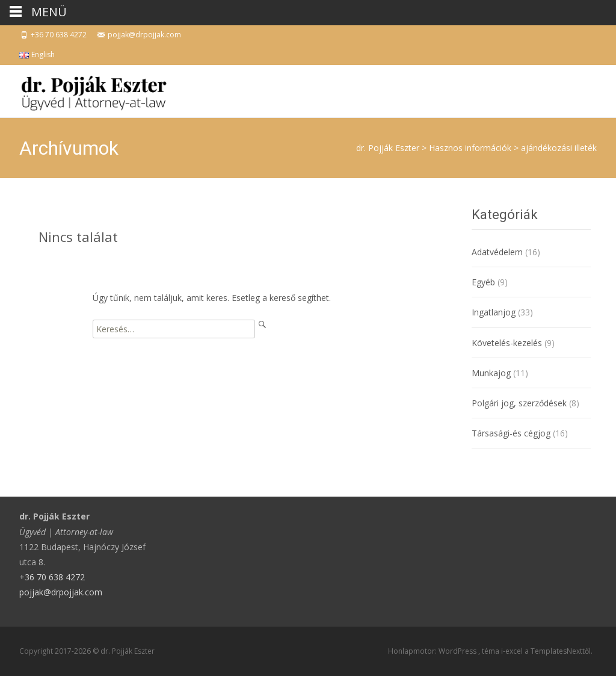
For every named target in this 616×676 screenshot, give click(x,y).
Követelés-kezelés (507, 343)
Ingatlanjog (494, 312)
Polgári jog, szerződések (519, 403)
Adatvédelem (497, 252)
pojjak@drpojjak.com (61, 592)
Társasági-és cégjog (511, 433)
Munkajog (491, 373)
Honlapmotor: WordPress (433, 651)
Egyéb (483, 282)
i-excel (513, 651)
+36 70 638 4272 (52, 577)
